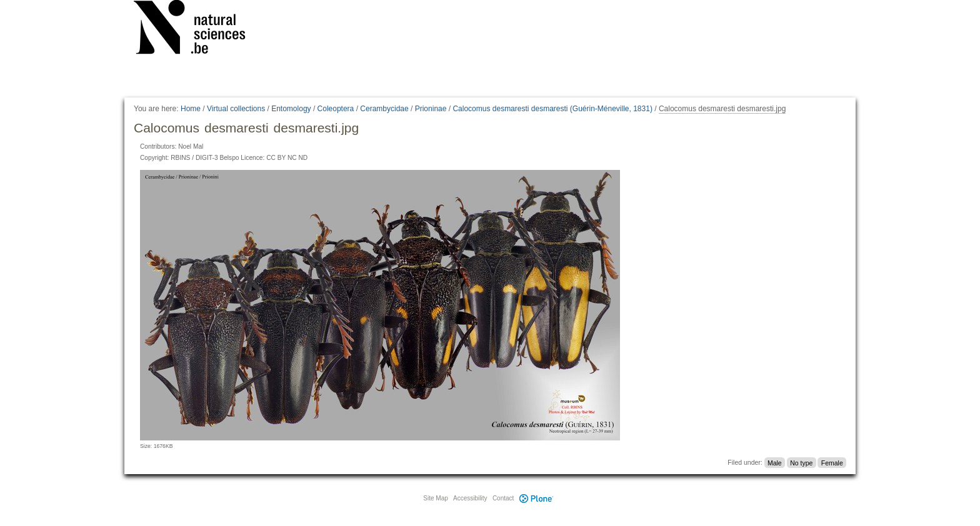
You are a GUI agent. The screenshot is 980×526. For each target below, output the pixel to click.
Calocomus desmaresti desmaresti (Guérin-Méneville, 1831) (552, 109)
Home (191, 109)
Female (832, 462)
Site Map (435, 498)
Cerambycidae (384, 109)
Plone (536, 498)
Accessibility (470, 498)
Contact (503, 498)
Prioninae (431, 109)
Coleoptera (336, 109)
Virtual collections (236, 109)
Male (775, 462)
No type (801, 462)
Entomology (291, 109)
